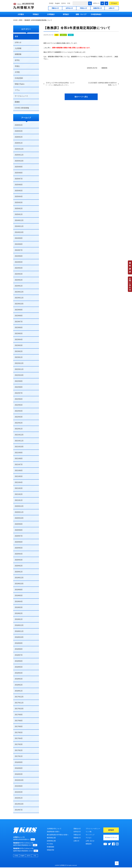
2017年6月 (19, 727)
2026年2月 (19, 137)
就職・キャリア (81, 14)
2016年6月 (19, 768)
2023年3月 (19, 345)
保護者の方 (77, 838)
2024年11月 (19, 226)
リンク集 (89, 832)
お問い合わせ (130, 284)
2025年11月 (19, 155)
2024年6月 (19, 256)
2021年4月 (19, 482)
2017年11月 (19, 703)
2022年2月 (19, 423)
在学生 (71, 35)
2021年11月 (19, 441)
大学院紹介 (51, 14)
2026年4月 (19, 125)
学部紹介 (36, 14)
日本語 (51, 3)
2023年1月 (19, 357)
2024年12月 (19, 220)
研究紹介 (66, 14)
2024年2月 (19, 280)
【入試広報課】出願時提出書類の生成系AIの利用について (102, 84)
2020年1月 (19, 572)
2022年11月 (19, 369)
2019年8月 (19, 590)
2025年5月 (19, 191)
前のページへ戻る (81, 97)
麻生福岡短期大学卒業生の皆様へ (58, 835)
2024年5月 (19, 262)
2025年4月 (19, 197)
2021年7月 (19, 465)
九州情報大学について (54, 829)
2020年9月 (19, 524)
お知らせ (63, 35)
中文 (69, 3)
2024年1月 (19, 286)
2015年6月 (19, 786)
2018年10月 (19, 637)
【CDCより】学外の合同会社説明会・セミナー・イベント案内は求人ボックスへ (60, 84)
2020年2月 (19, 566)
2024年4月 (19, 268)
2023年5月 (19, 334)
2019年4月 (19, 601)
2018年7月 (19, 655)
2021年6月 (19, 470)
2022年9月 (19, 381)
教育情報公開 (51, 838)
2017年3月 (19, 744)
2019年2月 (19, 613)
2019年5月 (19, 596)
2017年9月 (19, 715)
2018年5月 (19, 667)
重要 (57, 35)
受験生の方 (55, 8)
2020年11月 (19, 512)
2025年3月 (19, 202)
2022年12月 (19, 363)
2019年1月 (19, 619)
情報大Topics (20, 84)
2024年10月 (19, 232)
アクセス (114, 3)
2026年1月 (19, 143)
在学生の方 (69, 8)
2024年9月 (19, 238)
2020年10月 (19, 518)
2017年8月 (19, 721)
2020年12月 (19, 506)
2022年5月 (19, 405)
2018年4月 (19, 673)
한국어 (64, 3)
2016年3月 (19, 774)
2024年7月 (19, 250)
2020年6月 (19, 542)
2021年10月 (19, 447)
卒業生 (17, 66)
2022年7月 (19, 393)
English (57, 3)
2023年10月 (19, 304)
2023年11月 (19, 298)
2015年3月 (19, 792)
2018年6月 (19, 661)
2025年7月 (19, 179)
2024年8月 (19, 244)
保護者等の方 (98, 8)
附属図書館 (51, 847)
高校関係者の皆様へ (53, 832)
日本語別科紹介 (96, 14)
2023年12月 (19, 292)
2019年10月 (19, 584)
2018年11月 (19, 631)
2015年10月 (19, 780)
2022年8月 (19, 387)
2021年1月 (19, 500)
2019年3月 (19, 607)
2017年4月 (19, 738)
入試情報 (18, 48)
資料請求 (130, 267)
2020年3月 (19, 560)
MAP (33, 840)
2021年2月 (19, 494)
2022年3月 (19, 417)
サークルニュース (21, 96)
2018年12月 (19, 625)
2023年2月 (19, 351)
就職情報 (18, 54)
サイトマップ (90, 835)
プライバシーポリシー (93, 829)
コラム (17, 90)
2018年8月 (19, 649)
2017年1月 (19, 756)
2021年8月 (19, 459)
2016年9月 (19, 762)
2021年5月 (19, 476)
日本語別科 (19, 78)
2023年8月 (19, 316)
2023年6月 (19, 328)
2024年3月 (19, 274)
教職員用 (89, 844)
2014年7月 (19, 810)
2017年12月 (19, 697)
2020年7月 (19, 536)
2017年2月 (19, 750)
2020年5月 (19, 548)
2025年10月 (19, 161)
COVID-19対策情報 (22, 108)
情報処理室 (51, 850)
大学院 (17, 72)
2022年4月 (19, 411)
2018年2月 (19, 685)
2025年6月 (19, 185)
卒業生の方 (83, 8)
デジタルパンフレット (111, 837)
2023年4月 (19, 339)
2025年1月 (19, 214)
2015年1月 (19, 798)
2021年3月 (19, 488)
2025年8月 (19, 173)
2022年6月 (19, 399)
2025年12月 (19, 149)
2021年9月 (19, 453)
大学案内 (21, 14)
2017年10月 (19, 709)
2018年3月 (19, 679)
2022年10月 (19, 375)
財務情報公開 (51, 841)
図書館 (17, 102)
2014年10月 (19, 804)
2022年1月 (19, 429)
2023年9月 (19, 310)
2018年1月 (19, 691)
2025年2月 (19, 208)
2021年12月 (19, 435)
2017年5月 (19, 733)
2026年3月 (19, 131)
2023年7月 (19, 322)
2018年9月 (19, 643)
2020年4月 (19, 554)
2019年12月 (19, 578)
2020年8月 (19, 530)
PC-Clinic (50, 844)
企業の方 (112, 8)
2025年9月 (19, 167)
